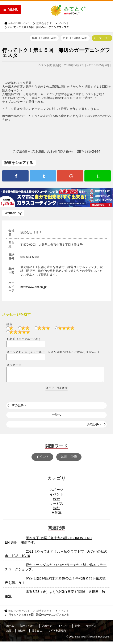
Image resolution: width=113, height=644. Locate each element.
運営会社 (37, 633)
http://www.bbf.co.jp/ (34, 287)
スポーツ (56, 492)
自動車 (56, 515)
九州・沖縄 (69, 459)
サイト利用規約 (57, 633)
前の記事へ (19, 408)
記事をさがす (44, 23)
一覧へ (56, 417)
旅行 (56, 511)
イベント (64, 23)
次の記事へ (94, 427)
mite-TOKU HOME (19, 23)
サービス (56, 506)
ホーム (10, 628)
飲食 (56, 501)
